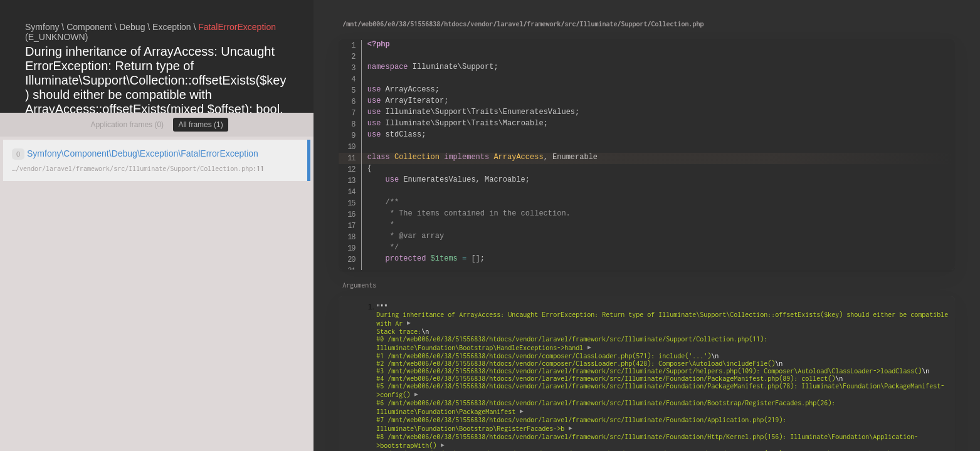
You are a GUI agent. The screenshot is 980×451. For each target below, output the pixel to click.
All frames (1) (200, 125)
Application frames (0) (127, 125)
